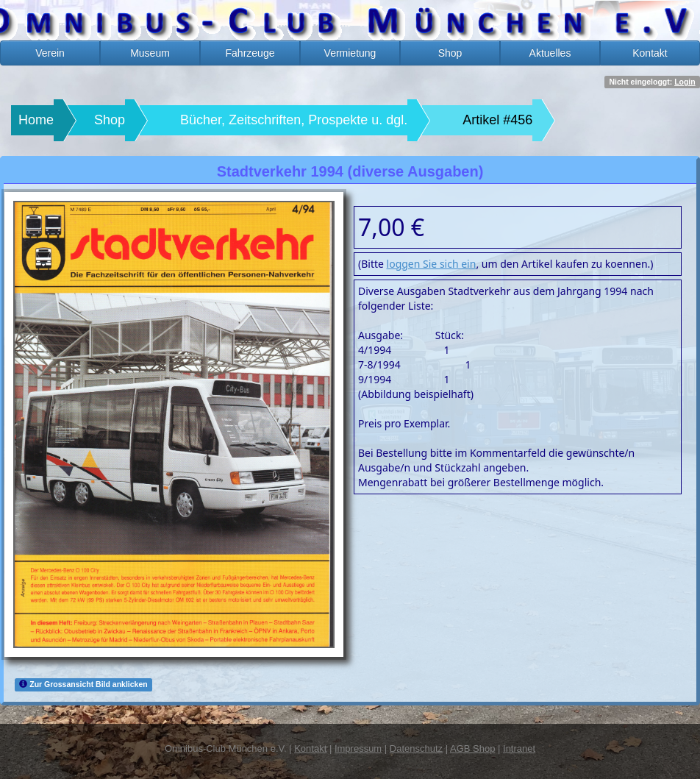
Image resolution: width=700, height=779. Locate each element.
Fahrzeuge (250, 53)
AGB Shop (472, 748)
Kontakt (650, 53)
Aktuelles (550, 53)
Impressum (358, 748)
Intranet (519, 748)
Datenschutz (416, 748)
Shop (450, 53)
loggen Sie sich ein (432, 264)
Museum (150, 53)
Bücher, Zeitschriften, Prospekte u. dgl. (294, 120)
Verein (50, 53)
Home (36, 120)
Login (685, 82)
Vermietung (350, 53)
